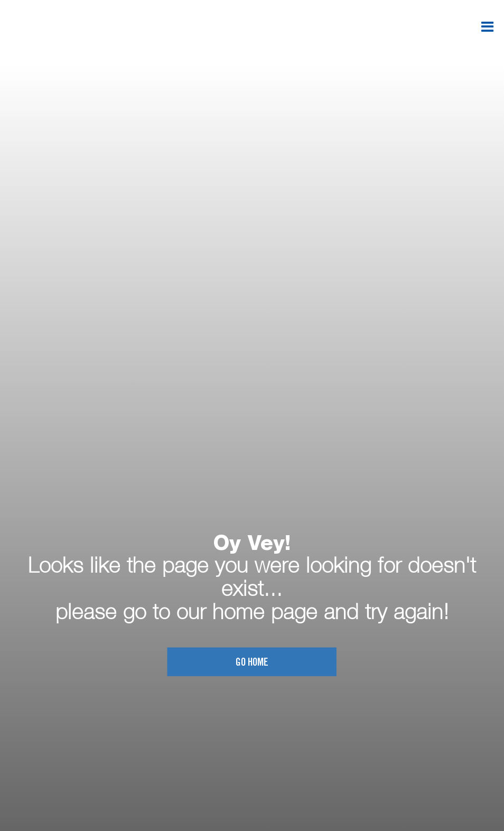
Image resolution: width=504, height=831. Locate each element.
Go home (252, 663)
